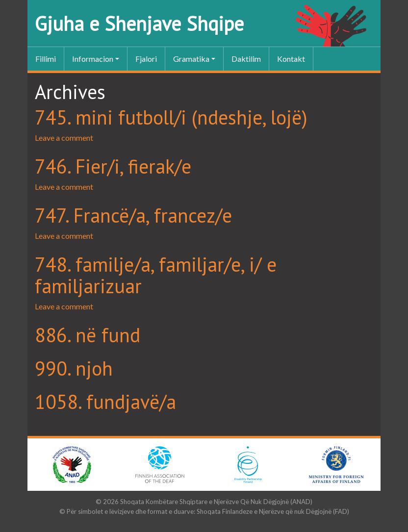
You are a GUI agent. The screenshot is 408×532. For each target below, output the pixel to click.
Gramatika (191, 59)
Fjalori (146, 59)
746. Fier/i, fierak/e (113, 166)
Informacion (93, 59)
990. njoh (74, 368)
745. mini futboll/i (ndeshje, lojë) (171, 117)
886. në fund (88, 335)
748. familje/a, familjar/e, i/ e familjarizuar (156, 275)
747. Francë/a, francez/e (133, 215)
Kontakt (291, 59)
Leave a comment (64, 138)
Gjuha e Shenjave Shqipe (139, 24)
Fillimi (46, 59)
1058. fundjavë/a (105, 402)
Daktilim (246, 59)
